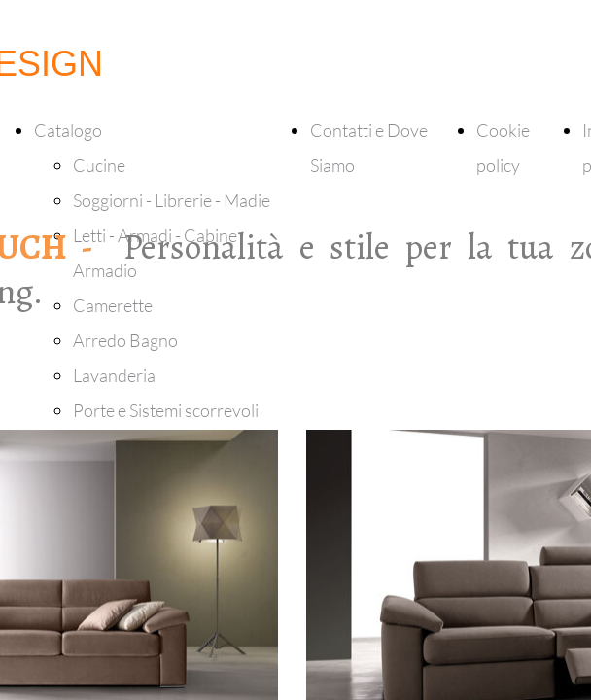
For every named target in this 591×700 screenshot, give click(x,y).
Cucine (99, 165)
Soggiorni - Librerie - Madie (172, 200)
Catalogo (68, 130)
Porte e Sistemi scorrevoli (166, 410)
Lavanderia (114, 375)
